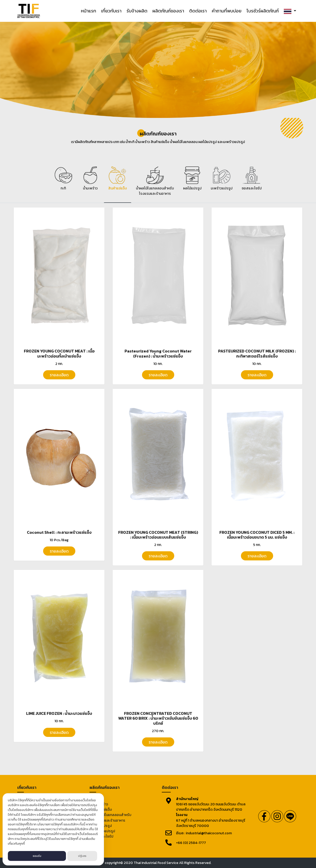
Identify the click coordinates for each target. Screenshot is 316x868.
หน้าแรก (89, 11)
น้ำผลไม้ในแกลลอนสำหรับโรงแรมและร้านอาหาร (112, 818)
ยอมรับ (37, 856)
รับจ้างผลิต (137, 11)
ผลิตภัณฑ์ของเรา (168, 11)
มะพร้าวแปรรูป (104, 831)
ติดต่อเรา (198, 11)
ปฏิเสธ (82, 856)
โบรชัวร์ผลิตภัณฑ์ (263, 11)
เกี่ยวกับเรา (111, 11)
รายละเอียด (59, 375)
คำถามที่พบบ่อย (227, 11)
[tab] (63, 183)
